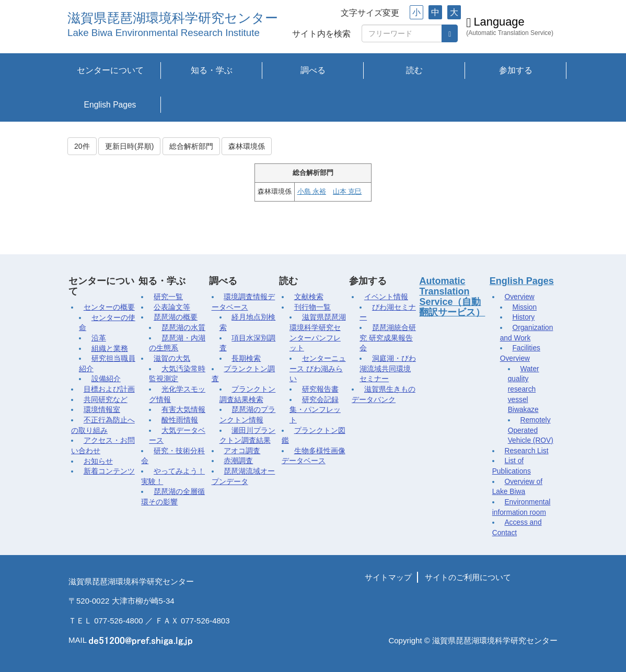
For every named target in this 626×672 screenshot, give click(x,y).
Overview (519, 297)
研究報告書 (320, 389)
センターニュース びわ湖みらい (318, 369)
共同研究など (106, 400)
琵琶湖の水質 (183, 328)
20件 (82, 146)
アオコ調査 (242, 451)
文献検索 (309, 297)
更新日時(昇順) (129, 146)
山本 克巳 (347, 192)
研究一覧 (168, 297)
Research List (526, 451)
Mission (524, 307)
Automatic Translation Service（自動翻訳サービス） (452, 296)
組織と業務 (110, 349)
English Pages (110, 105)
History (523, 317)
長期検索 (246, 358)
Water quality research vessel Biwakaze (524, 390)
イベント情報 (386, 297)
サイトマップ (388, 577)
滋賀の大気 (172, 358)
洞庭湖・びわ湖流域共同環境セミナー (388, 369)
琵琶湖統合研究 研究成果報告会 (388, 338)
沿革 (99, 338)
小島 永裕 (312, 192)
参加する (516, 70)
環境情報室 (102, 410)
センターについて (110, 70)
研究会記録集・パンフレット (315, 410)
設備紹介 (106, 379)
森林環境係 (247, 146)
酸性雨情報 (180, 420)
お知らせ (98, 461)
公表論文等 (172, 307)
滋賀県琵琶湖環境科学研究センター (173, 18)
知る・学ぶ (212, 70)
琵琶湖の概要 (176, 317)
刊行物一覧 (312, 307)
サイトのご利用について (468, 577)
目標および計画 (109, 389)
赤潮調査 (238, 461)
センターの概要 (109, 307)
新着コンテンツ (109, 471)
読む (414, 70)
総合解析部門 (191, 146)
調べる (313, 70)
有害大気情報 (183, 410)
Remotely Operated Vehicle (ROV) (531, 430)
